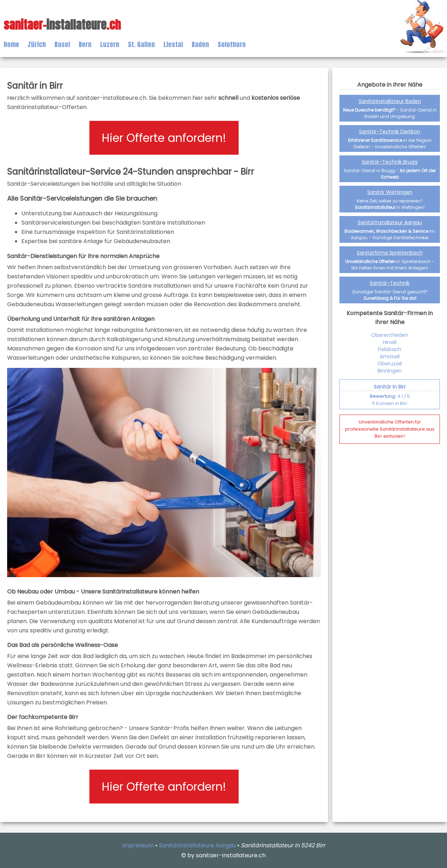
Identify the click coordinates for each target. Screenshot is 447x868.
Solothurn (232, 44)
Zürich (37, 44)
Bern (85, 44)
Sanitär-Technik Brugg (390, 162)
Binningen (390, 371)
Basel (62, 44)
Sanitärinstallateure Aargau (197, 845)
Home (11, 44)
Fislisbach (390, 349)
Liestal (173, 44)
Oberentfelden (390, 335)
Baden (200, 44)
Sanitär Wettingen (390, 192)
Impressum (138, 845)
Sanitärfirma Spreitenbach (390, 253)
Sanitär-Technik (390, 283)
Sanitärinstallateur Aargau (390, 222)
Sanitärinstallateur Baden (390, 101)
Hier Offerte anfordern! (164, 138)
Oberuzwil (390, 364)
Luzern (110, 44)
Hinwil (390, 342)
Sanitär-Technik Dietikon (390, 132)
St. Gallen (141, 44)
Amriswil (390, 356)
